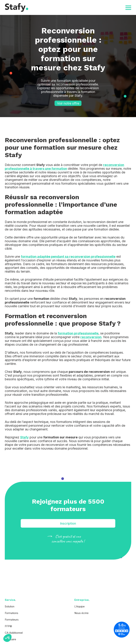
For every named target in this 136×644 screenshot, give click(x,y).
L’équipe (80, 606)
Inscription (68, 523)
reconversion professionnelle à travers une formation (64, 167)
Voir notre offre (68, 103)
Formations (12, 613)
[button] (7, 638)
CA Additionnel (14, 633)
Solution (10, 606)
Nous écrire (81, 613)
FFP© (8, 626)
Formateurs (12, 620)
